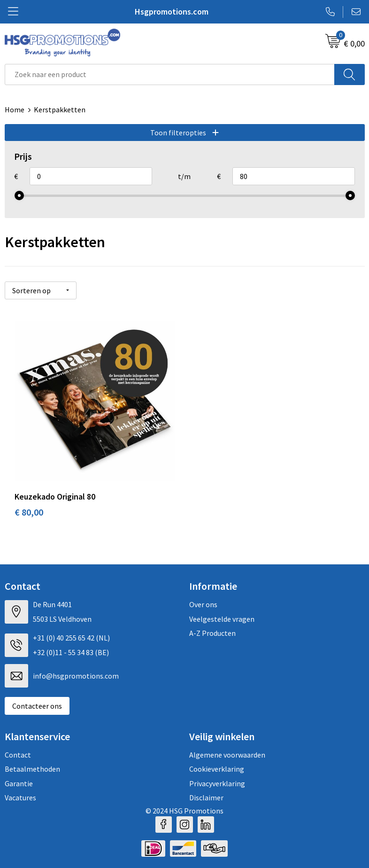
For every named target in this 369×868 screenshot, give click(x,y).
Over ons (203, 604)
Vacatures (20, 798)
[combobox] (170, 74)
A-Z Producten (212, 633)
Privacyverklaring (217, 783)
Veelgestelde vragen (222, 619)
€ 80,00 (29, 512)
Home (15, 109)
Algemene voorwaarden (227, 755)
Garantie (19, 783)
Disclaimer (206, 798)
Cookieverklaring (217, 769)
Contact (18, 755)
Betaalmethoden (32, 769)
